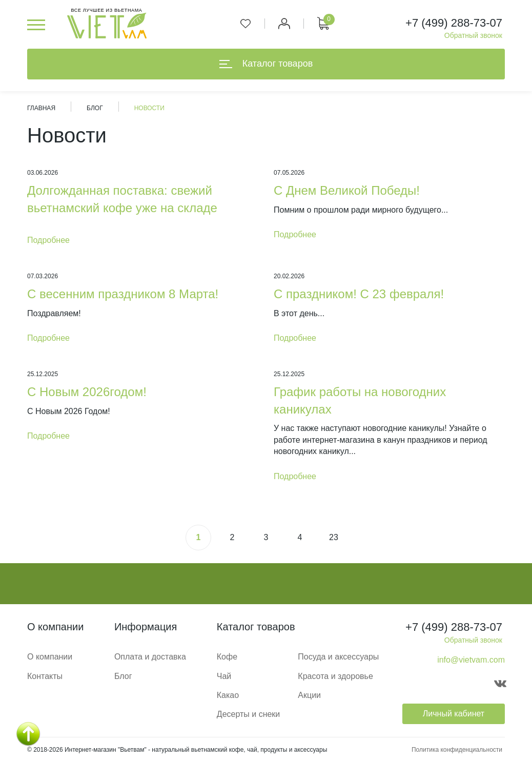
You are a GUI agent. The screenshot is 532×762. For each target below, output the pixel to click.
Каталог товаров (266, 64)
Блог (95, 108)
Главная (41, 108)
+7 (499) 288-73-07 (454, 23)
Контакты (45, 676)
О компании (50, 657)
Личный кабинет (454, 714)
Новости (149, 108)
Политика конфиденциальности (457, 750)
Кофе (227, 657)
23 (334, 537)
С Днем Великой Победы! (347, 190)
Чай (224, 676)
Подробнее (48, 240)
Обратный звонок (473, 35)
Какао (228, 695)
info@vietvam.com (471, 660)
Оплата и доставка (150, 657)
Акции (309, 695)
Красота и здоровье (335, 676)
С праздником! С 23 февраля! (359, 294)
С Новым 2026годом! (87, 392)
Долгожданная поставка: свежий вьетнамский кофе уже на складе (122, 199)
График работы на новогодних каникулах (360, 400)
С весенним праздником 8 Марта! (123, 294)
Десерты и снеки (249, 714)
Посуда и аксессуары (338, 657)
